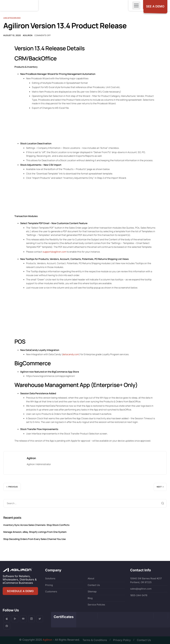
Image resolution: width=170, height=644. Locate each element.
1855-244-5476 (139, 595)
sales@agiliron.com (141, 589)
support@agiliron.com (54, 252)
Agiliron (28, 35)
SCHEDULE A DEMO (20, 591)
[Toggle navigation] (136, 5)
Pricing (49, 585)
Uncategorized (12, 18)
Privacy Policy (122, 640)
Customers (51, 592)
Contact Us (94, 585)
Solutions (50, 579)
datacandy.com (71, 354)
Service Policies (96, 605)
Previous (13, 487)
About (91, 579)
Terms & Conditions (95, 640)
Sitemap (92, 592)
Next (159, 487)
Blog (90, 598)
